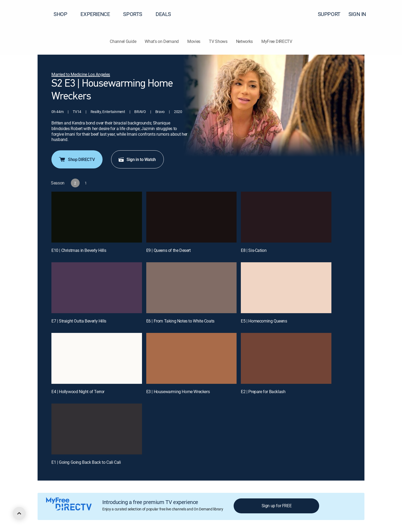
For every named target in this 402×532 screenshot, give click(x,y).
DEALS (163, 14)
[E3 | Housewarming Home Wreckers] (192, 358)
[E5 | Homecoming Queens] (286, 288)
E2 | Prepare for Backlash (263, 392)
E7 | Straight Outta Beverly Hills (79, 321)
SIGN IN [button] (360, 14)
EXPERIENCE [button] (98, 14)
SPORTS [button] (136, 14)
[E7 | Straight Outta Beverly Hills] (97, 288)
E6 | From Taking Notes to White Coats (180, 321)
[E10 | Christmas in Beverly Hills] (97, 217)
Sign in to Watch (137, 159)
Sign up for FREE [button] (277, 506)
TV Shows (218, 41)
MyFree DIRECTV (277, 41)
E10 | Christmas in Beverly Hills (79, 250)
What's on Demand (162, 41)
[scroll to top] (19, 513)
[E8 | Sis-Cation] (286, 217)
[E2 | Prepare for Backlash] (286, 358)
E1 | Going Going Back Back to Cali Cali (86, 462)
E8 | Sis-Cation (254, 250)
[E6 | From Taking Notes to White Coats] (192, 288)
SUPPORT (329, 14)
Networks (244, 41)
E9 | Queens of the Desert (168, 250)
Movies (194, 41)
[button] (388, 14)
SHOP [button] (64, 14)
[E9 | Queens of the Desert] (192, 217)
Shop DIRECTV (76, 159)
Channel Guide (123, 41)
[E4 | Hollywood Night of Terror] (97, 358)
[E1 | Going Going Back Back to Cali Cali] (97, 429)
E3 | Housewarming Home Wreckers (178, 392)
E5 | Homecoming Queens (264, 321)
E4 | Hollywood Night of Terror (78, 392)
